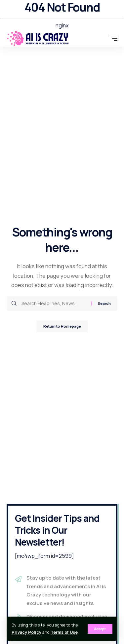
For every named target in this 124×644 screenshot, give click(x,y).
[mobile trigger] (112, 38)
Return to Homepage (62, 326)
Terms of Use (64, 632)
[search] (101, 38)
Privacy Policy (26, 632)
